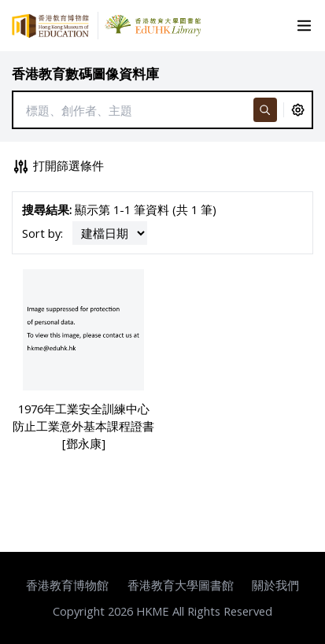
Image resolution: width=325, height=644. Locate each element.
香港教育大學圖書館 (181, 585)
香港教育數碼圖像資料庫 (85, 74)
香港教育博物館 (67, 585)
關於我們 (275, 585)
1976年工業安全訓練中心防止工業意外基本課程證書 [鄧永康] (83, 426)
